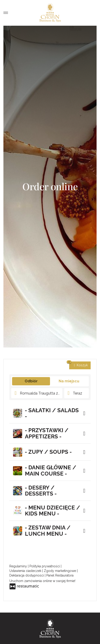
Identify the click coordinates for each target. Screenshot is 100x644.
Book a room (84, 13)
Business (73, 639)
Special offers (27, 639)
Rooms (73, 633)
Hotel (27, 633)
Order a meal (93, 13)
